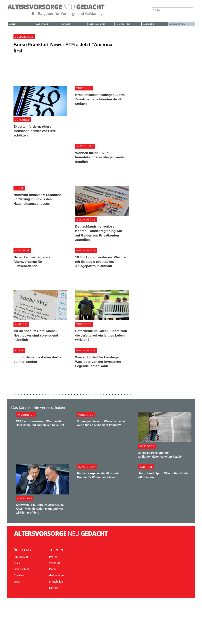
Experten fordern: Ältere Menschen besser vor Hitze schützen (35, 131)
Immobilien (123, 24)
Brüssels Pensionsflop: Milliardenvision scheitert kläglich (161, 455)
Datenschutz (22, 569)
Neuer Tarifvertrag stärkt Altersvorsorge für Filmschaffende (33, 262)
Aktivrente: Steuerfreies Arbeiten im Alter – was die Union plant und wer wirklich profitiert (40, 509)
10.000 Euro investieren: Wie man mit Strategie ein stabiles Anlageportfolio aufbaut (101, 262)
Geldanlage (97, 24)
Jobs (17, 582)
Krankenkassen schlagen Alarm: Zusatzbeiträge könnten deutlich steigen (101, 99)
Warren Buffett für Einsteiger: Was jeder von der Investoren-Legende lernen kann (99, 362)
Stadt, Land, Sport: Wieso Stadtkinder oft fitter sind (164, 475)
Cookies (19, 575)
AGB (17, 563)
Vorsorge (42, 24)
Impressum (21, 557)
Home (12, 24)
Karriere (148, 24)
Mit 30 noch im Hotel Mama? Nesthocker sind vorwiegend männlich (36, 335)
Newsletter (177, 24)
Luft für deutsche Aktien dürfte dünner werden (37, 360)
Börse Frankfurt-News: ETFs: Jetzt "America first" (63, 48)
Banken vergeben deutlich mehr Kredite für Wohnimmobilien (98, 475)
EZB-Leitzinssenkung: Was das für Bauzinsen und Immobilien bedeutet (40, 423)
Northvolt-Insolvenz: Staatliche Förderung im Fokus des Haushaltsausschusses (38, 199)
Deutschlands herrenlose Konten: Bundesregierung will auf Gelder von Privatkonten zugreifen (99, 233)
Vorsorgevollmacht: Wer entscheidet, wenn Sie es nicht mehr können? (102, 423)
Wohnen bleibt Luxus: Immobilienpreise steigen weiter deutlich (100, 157)
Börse (66, 24)
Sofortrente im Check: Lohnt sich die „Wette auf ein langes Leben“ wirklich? (101, 335)
